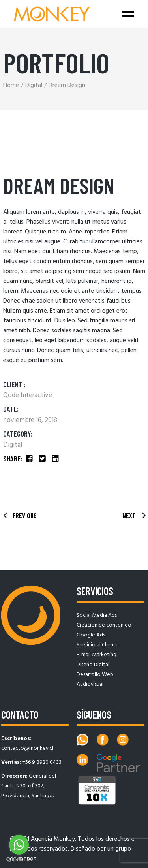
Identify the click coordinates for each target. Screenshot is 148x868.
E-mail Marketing (96, 655)
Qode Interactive (28, 395)
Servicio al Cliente (98, 645)
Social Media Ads (97, 615)
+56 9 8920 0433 (42, 762)
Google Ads (91, 635)
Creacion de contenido (104, 625)
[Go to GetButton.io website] (19, 860)
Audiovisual (90, 684)
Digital (13, 445)
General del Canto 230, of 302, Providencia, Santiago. (29, 786)
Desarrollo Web (95, 675)
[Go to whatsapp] (19, 845)
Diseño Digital (93, 665)
